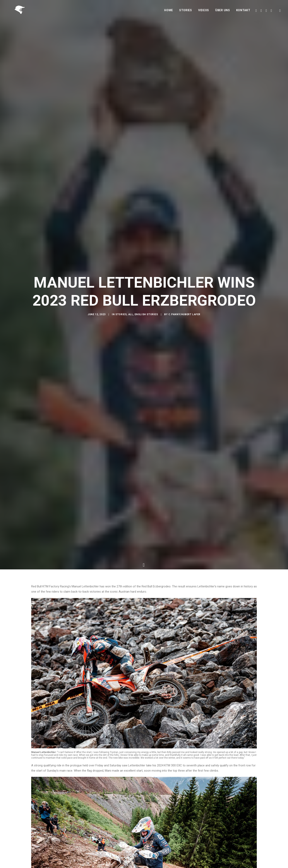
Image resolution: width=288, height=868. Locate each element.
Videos (204, 13)
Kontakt (243, 13)
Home (169, 13)
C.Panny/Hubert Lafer (184, 337)
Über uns (223, 13)
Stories (186, 13)
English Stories (146, 337)
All (131, 337)
